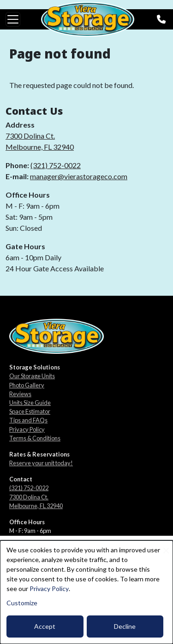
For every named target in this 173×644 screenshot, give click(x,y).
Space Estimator (30, 411)
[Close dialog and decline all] (166, 546)
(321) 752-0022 (56, 165)
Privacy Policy (27, 429)
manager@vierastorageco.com (79, 176)
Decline (125, 626)
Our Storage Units (32, 376)
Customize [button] (22, 603)
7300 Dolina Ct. (30, 136)
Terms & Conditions (35, 438)
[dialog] (86, 592)
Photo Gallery (27, 385)
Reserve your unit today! (41, 463)
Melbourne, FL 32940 (40, 147)
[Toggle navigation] (13, 19)
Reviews (20, 394)
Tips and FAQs (28, 420)
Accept (45, 626)
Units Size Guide (30, 403)
